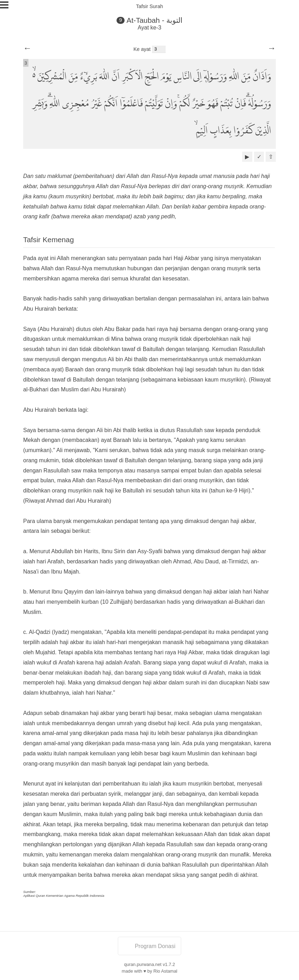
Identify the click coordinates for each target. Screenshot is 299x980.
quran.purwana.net (143, 964)
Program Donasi (149, 946)
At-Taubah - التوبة (155, 20)
